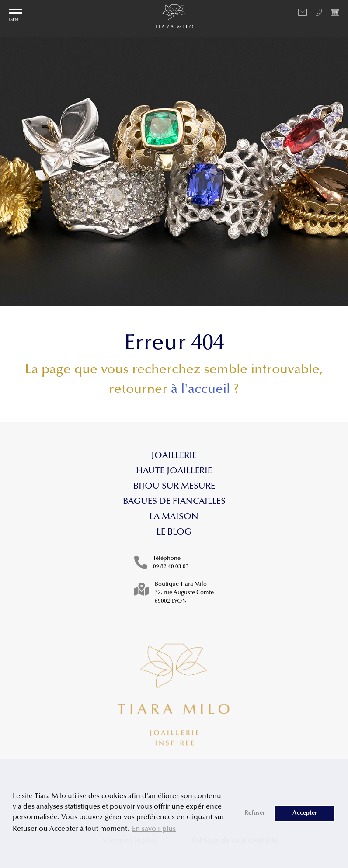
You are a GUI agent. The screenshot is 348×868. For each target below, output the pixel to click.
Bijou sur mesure (174, 486)
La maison (174, 517)
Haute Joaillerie (174, 471)
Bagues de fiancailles (174, 502)
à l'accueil (200, 390)
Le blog (174, 532)
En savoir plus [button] (154, 829)
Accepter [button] (305, 813)
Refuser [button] (255, 813)
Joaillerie (174, 456)
